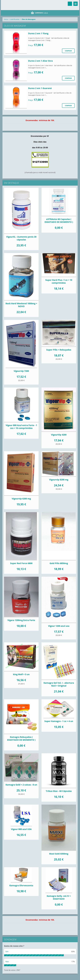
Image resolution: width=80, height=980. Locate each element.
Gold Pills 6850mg (59, 563)
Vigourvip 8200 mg (59, 480)
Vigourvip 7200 (21, 371)
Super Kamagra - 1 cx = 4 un (59, 721)
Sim (7, 952)
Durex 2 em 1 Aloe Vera (40, 61)
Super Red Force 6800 (21, 563)
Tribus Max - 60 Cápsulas (59, 791)
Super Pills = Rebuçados (59, 350)
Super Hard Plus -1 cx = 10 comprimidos (59, 281)
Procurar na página (70, 4)
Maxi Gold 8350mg (59, 854)
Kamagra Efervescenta (21, 885)
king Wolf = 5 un (21, 674)
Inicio (6, 19)
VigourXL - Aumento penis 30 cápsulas (21, 238)
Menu (76, 4)
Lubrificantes (15, 19)
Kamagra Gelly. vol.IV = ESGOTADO (59, 897)
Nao (7, 962)
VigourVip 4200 (59, 435)
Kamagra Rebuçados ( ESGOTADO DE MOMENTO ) (21, 738)
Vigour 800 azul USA (21, 829)
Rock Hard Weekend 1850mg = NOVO (21, 305)
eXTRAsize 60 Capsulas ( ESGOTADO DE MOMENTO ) (59, 221)
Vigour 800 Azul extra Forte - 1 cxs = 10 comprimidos (21, 427)
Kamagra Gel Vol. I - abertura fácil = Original (59, 684)
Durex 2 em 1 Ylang (38, 33)
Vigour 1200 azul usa (59, 626)
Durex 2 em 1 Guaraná (40, 88)
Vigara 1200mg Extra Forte (21, 620)
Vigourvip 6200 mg (21, 499)
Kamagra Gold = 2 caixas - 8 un (21, 785)
